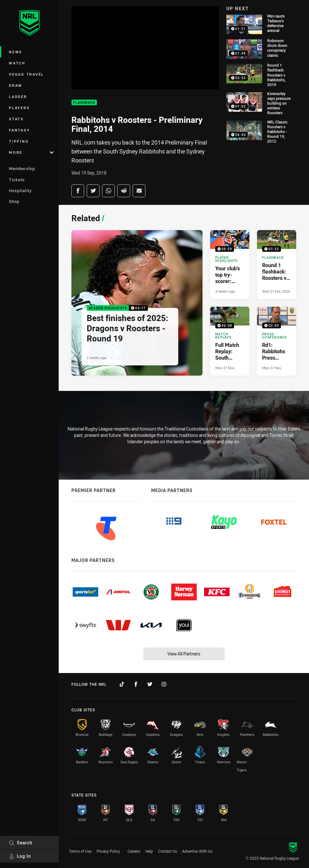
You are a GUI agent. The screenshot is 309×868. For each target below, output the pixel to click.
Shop (14, 201)
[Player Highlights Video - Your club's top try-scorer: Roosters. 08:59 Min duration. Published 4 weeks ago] (230, 265)
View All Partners (184, 654)
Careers (134, 851)
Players (19, 108)
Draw (16, 85)
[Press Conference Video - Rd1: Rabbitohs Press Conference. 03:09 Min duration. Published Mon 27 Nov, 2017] (277, 341)
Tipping (19, 141)
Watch (17, 63)
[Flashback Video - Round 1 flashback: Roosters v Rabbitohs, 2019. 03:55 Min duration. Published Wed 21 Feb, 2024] (277, 265)
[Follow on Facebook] (136, 684)
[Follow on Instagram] (164, 684)
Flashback (84, 103)
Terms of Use (80, 851)
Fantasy (19, 130)
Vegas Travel (26, 74)
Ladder (18, 97)
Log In (20, 856)
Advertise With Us (197, 851)
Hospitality (20, 191)
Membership (22, 168)
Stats (16, 119)
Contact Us (168, 851)
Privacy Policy (108, 851)
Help (149, 851)
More (31, 152)
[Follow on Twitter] (150, 684)
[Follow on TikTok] (122, 684)
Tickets (17, 180)
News (16, 52)
